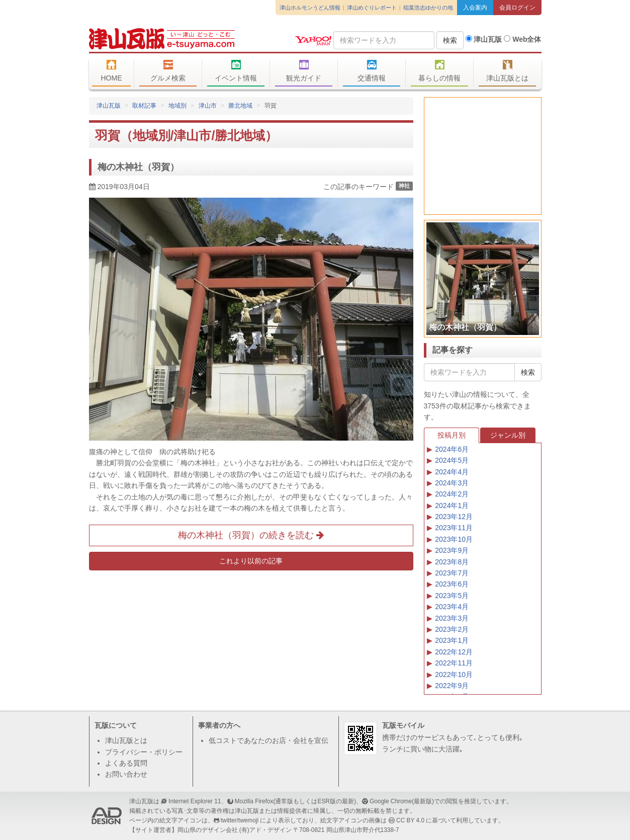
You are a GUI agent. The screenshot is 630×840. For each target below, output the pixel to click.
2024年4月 (452, 472)
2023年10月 (454, 539)
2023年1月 (452, 640)
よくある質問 (126, 763)
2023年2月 (452, 629)
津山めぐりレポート (372, 8)
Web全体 (522, 39)
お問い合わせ (126, 774)
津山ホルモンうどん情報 (310, 8)
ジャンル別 (508, 435)
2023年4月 (452, 607)
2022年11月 (454, 663)
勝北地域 (240, 106)
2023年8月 (452, 562)
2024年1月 (452, 506)
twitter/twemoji (240, 820)
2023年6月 (452, 584)
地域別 (177, 106)
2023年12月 (454, 517)
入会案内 (475, 8)
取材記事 (144, 106)
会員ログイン (517, 8)
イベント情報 (236, 71)
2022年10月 (454, 675)
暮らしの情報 (440, 71)
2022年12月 (454, 652)
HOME (112, 71)
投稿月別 (452, 435)
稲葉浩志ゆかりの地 (428, 8)
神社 (404, 186)
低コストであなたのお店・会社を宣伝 (268, 740)
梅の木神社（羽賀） (138, 167)
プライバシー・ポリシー (144, 752)
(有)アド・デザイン (265, 830)
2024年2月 (452, 494)
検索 (450, 40)
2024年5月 (452, 460)
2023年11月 (454, 528)
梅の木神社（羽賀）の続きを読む (251, 535)
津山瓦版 (162, 39)
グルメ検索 (168, 71)
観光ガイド (304, 71)
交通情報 (372, 71)
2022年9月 (452, 686)
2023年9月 (452, 550)
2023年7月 (452, 573)
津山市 (208, 106)
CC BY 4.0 (410, 820)
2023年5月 (452, 596)
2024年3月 (452, 483)
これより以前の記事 (251, 561)
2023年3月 (452, 618)
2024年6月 (452, 449)
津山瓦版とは (508, 71)
